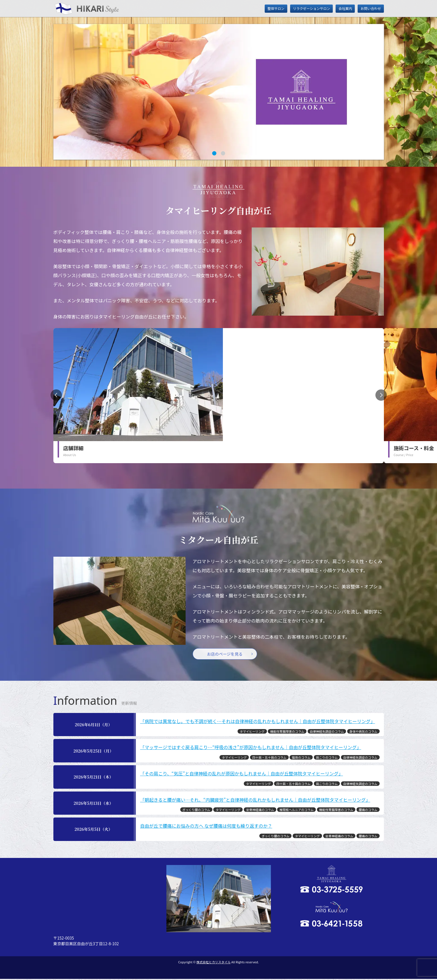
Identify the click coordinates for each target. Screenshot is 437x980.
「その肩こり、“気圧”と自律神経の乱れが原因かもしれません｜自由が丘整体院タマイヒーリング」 (242, 775)
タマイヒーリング (252, 732)
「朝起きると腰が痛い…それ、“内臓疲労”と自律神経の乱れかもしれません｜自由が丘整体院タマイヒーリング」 (255, 801)
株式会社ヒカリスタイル (213, 963)
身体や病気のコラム (363, 732)
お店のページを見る (227, 654)
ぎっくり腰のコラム (196, 811)
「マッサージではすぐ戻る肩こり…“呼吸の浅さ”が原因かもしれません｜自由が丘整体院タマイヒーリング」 (251, 748)
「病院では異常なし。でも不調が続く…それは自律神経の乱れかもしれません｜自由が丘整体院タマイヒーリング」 (258, 722)
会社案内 (345, 8)
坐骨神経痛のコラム (260, 811)
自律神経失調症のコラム (327, 732)
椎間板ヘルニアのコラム (296, 811)
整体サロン (276, 8)
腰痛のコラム (368, 811)
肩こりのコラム (327, 758)
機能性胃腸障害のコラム (287, 732)
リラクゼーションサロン (312, 8)
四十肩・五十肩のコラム (269, 758)
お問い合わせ (371, 8)
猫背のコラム (301, 758)
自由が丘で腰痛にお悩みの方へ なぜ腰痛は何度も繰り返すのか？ (206, 827)
